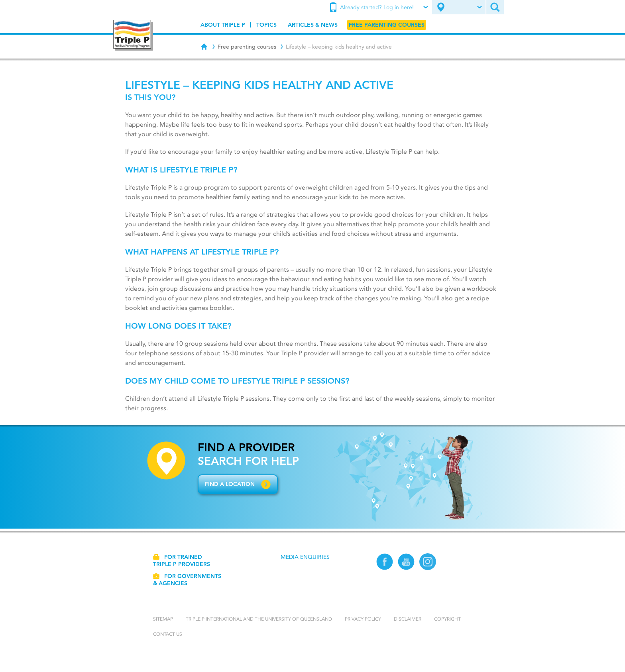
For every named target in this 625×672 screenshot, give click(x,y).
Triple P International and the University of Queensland (259, 619)
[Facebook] (385, 563)
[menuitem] (380, 8)
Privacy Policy (363, 619)
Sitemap (163, 619)
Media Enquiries (305, 557)
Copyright (447, 619)
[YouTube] (406, 563)
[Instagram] (428, 563)
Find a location (230, 484)
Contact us (168, 634)
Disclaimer (408, 619)
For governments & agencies (187, 580)
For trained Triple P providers (182, 560)
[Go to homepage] (133, 35)
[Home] (204, 45)
